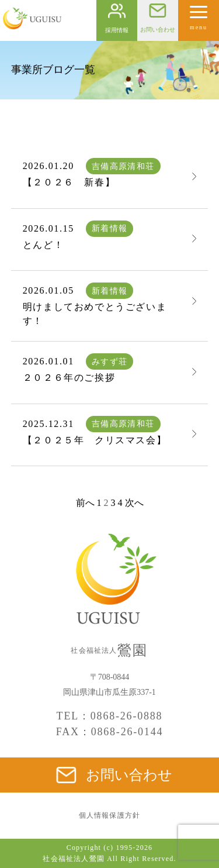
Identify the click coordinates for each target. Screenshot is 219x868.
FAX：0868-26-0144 (109, 732)
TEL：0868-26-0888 (110, 716)
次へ (134, 503)
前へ (85, 503)
